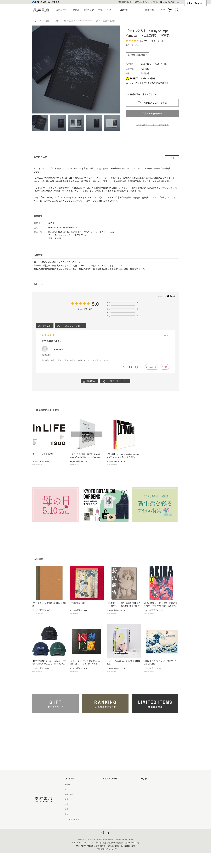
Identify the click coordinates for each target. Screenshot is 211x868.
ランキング (89, 10)
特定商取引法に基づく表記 (113, 814)
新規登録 (149, 10)
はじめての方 (108, 785)
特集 (101, 10)
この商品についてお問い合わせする (152, 124)
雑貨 (67, 805)
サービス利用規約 (110, 800)
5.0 (95, 304)
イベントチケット (72, 819)
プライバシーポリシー (112, 824)
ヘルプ (105, 790)
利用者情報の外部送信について (115, 834)
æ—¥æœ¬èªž (195, 3)
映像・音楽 (69, 795)
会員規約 (106, 809)
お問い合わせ (108, 795)
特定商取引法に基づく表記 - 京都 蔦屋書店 (120, 819)
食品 (67, 814)
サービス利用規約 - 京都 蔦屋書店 (116, 805)
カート (170, 11)
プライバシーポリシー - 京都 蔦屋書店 (118, 829)
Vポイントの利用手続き (137, 83)
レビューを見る (156, 41)
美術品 (67, 785)
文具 (67, 800)
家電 (67, 809)
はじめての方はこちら (171, 2)
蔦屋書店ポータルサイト (151, 785)
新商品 (76, 10)
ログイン (161, 10)
